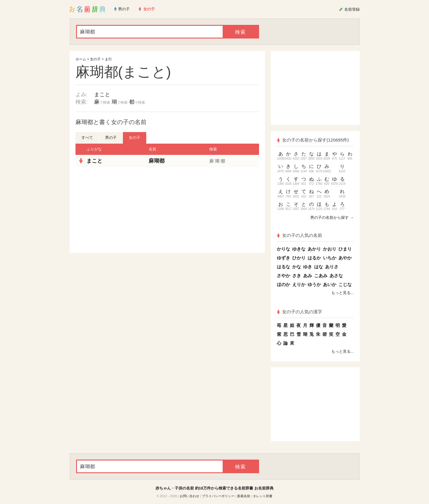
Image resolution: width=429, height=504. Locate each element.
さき (297, 276)
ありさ (332, 267)
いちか (330, 258)
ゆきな (299, 249)
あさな (336, 276)
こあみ (321, 276)
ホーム (81, 59)
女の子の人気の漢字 (300, 312)
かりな (283, 249)
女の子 (95, 59)
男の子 (111, 138)
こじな (345, 284)
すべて (87, 138)
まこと (102, 94)
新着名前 (244, 496)
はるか (314, 258)
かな (297, 267)
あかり (314, 249)
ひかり (299, 258)
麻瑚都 (157, 161)
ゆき (308, 267)
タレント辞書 (263, 496)
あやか (345, 258)
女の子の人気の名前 (300, 235)
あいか (330, 284)
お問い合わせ (189, 496)
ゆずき (283, 258)
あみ (308, 276)
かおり (330, 249)
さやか (283, 276)
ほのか (283, 284)
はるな (283, 267)
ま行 (108, 59)
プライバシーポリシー (218, 496)
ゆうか (314, 284)
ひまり (345, 249)
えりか (299, 284)
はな (319, 267)
